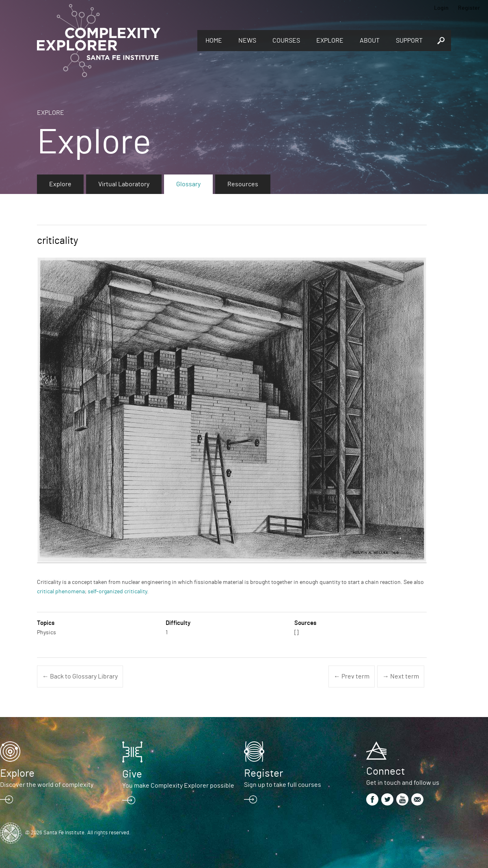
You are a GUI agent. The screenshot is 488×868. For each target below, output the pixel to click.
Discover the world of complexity (47, 785)
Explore (330, 41)
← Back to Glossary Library (80, 676)
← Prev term (352, 676)
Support (409, 41)
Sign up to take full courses (283, 785)
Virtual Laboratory (124, 184)
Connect (385, 771)
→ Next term (401, 676)
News (247, 41)
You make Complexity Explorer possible (178, 786)
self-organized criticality (117, 592)
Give (132, 774)
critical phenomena (61, 592)
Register (469, 8)
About (370, 41)
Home (214, 41)
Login (441, 8)
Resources (243, 184)
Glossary (188, 184)
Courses (286, 41)
